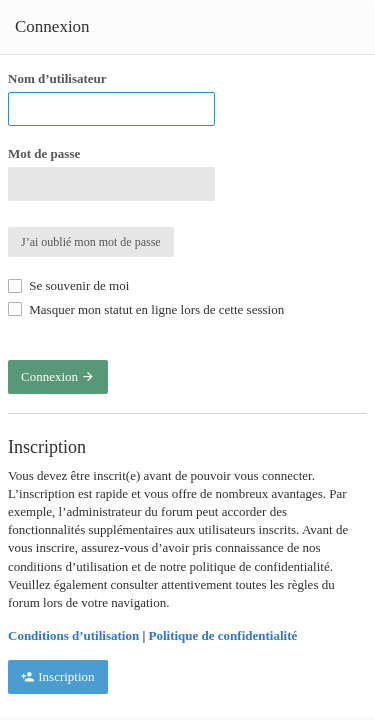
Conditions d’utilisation (73, 635)
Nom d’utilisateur (57, 78)
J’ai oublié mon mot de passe (91, 242)
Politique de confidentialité (223, 635)
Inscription (58, 676)
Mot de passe (44, 153)
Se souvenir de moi (68, 285)
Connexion (58, 376)
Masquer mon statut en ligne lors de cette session (146, 309)
